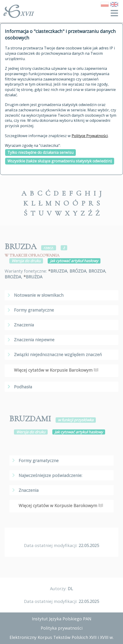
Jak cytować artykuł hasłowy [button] (74, 261)
